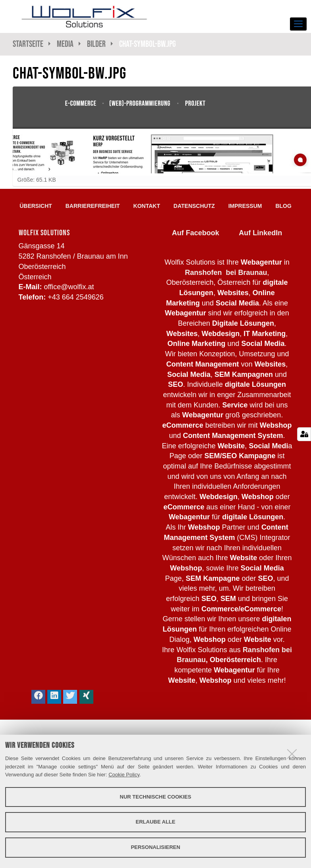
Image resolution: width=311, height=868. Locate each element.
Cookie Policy (124, 775)
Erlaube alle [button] (156, 822)
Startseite (28, 44)
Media (65, 44)
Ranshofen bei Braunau (226, 273)
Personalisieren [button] (155, 847)
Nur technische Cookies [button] (156, 797)
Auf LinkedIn (260, 233)
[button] (38, 697)
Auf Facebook (196, 233)
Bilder (96, 44)
